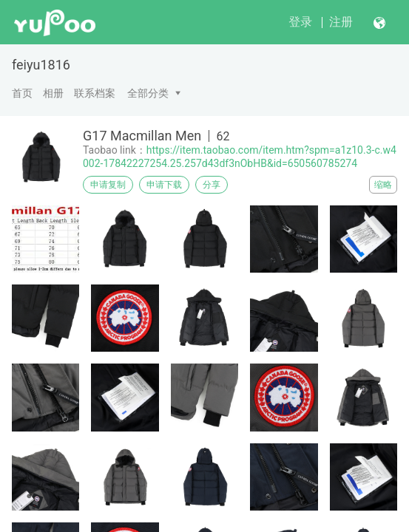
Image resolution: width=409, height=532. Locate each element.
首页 (22, 93)
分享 (212, 185)
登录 (300, 22)
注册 (341, 22)
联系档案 (95, 93)
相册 (53, 93)
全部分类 (148, 93)
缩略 (383, 185)
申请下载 (164, 185)
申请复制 (108, 185)
